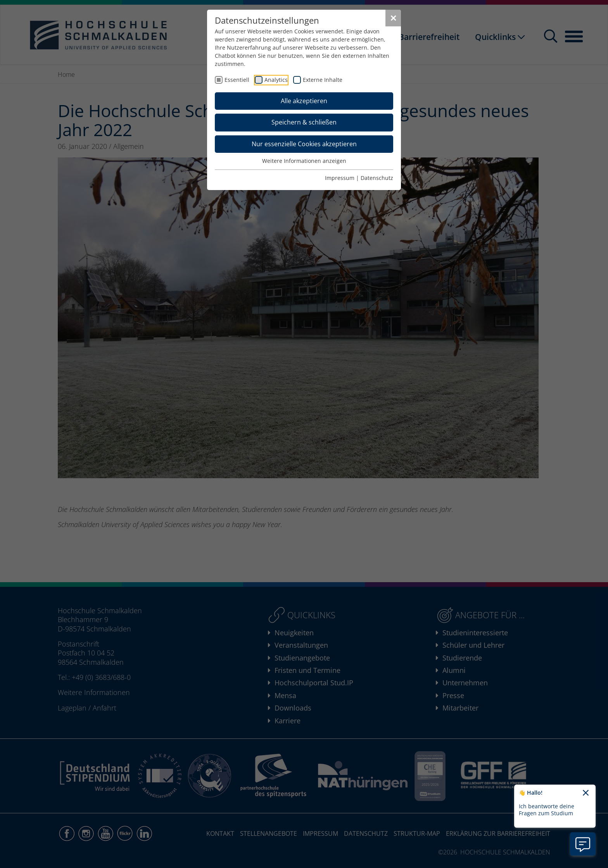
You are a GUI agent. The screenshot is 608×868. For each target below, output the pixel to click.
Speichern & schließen (304, 122)
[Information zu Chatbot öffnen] (583, 844)
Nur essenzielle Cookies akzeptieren (304, 144)
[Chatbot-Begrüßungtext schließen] (586, 793)
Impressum (340, 178)
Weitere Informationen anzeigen (304, 161)
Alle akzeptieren (304, 101)
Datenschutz (377, 178)
